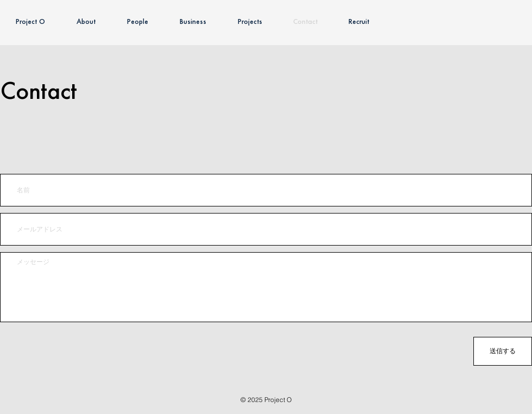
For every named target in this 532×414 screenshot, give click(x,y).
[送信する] (503, 351)
